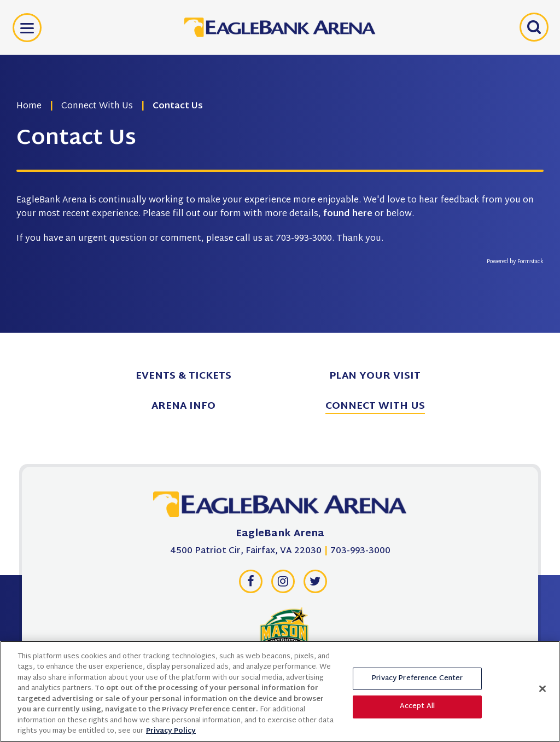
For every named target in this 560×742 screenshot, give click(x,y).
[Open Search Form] (533, 27)
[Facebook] (250, 584)
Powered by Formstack (515, 262)
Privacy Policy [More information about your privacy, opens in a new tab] (171, 734)
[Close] (542, 692)
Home (29, 106)
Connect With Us (97, 106)
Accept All (417, 710)
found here (348, 214)
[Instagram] (283, 584)
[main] (280, 166)
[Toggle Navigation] (27, 28)
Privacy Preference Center (417, 681)
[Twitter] (315, 584)
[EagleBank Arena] (280, 507)
